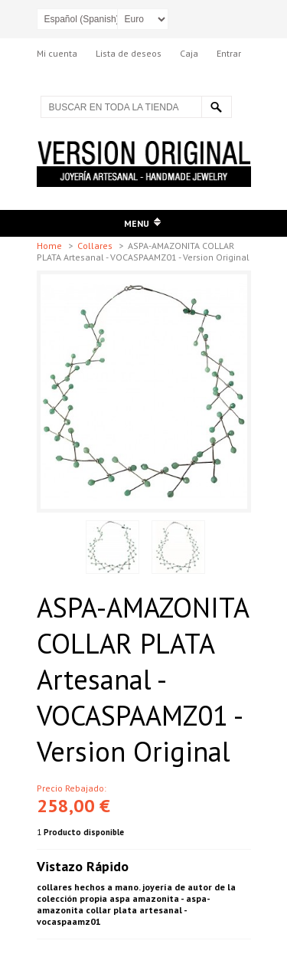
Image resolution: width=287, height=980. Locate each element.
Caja (189, 53)
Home (51, 246)
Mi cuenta (57, 53)
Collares (96, 246)
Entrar (229, 53)
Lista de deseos (129, 53)
